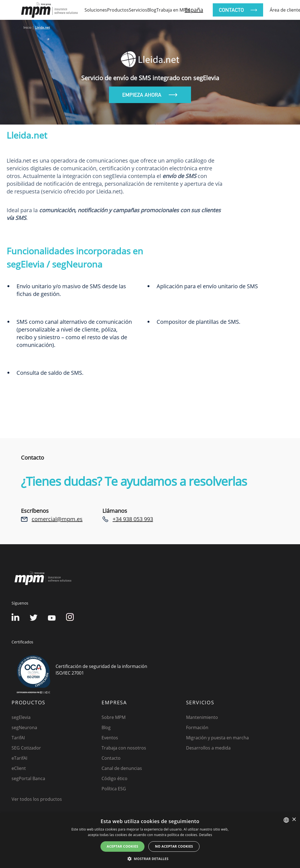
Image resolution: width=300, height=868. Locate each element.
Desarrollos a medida (208, 748)
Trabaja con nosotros (124, 748)
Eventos (110, 738)
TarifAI (18, 738)
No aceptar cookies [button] (174, 846)
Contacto (111, 758)
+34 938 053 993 (133, 519)
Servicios (138, 10)
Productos (118, 10)
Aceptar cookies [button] (122, 846)
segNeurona (24, 727)
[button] (150, 859)
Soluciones (96, 10)
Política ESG (114, 789)
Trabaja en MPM (173, 10)
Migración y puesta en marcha (217, 738)
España (194, 10)
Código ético (114, 778)
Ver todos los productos (37, 799)
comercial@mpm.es (57, 519)
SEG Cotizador (26, 748)
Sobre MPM (114, 717)
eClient (19, 768)
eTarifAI (19, 758)
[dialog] (150, 841)
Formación (197, 727)
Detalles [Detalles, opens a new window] (205, 835)
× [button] (294, 820)
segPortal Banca (28, 778)
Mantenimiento (202, 717)
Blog (152, 10)
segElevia (21, 717)
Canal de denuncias (122, 768)
